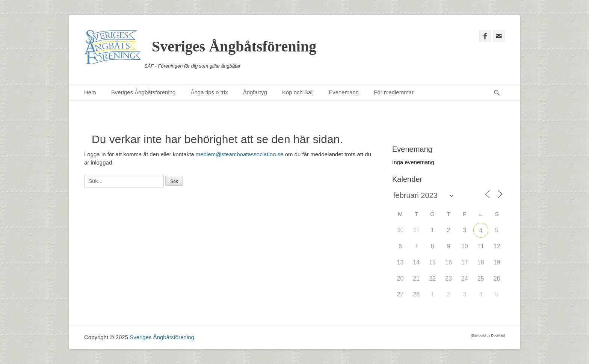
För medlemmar (394, 92)
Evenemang (344, 92)
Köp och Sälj (298, 92)
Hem (90, 92)
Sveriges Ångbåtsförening (234, 46)
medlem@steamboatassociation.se (240, 154)
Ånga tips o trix (209, 92)
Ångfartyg (255, 92)
